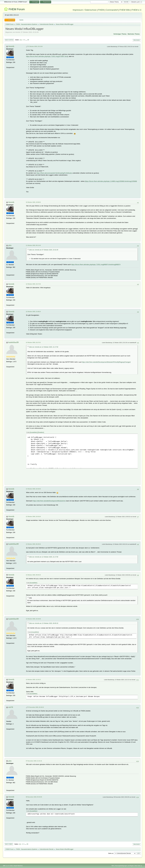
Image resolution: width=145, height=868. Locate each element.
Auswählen (34, 432)
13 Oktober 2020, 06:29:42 (33, 544)
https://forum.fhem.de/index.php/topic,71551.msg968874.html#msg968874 (96, 265)
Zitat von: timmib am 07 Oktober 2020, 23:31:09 (44, 250)
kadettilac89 (13, 342)
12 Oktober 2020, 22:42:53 (33, 489)
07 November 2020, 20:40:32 (36, 707)
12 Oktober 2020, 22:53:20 (33, 517)
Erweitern (41, 432)
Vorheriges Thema (120, 34)
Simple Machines (18, 866)
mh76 (11, 707)
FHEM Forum (17, 9)
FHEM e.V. (137, 10)
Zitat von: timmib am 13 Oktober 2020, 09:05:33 (44, 623)
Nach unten (9, 40)
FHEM (101, 10)
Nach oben (9, 844)
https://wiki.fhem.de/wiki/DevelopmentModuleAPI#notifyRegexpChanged (106, 362)
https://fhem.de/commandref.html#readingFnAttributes (54, 173)
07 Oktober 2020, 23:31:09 (35, 46)
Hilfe (113, 866)
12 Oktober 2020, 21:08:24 (33, 312)
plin (10, 245)
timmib (11, 46)
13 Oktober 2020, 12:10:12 (33, 680)
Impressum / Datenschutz (85, 10)
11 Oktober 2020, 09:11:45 (33, 245)
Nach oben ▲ (138, 866)
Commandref (112, 10)
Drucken (137, 40)
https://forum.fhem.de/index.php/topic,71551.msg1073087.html (47, 56)
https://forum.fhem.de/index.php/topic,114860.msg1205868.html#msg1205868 (111, 181)
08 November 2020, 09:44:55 (34, 797)
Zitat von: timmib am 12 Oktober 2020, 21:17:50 (44, 347)
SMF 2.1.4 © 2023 (8, 866)
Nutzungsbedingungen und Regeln (124, 866)
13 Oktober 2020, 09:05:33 (33, 575)
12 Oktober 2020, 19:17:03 (33, 284)
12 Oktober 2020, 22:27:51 (33, 342)
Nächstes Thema (134, 34)
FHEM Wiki (125, 10)
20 (28, 40)
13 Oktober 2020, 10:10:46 (33, 619)
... (26, 40)
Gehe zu (111, 853)
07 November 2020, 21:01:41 (34, 761)
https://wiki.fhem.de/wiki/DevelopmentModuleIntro (49, 501)
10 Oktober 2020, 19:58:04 (33, 202)
